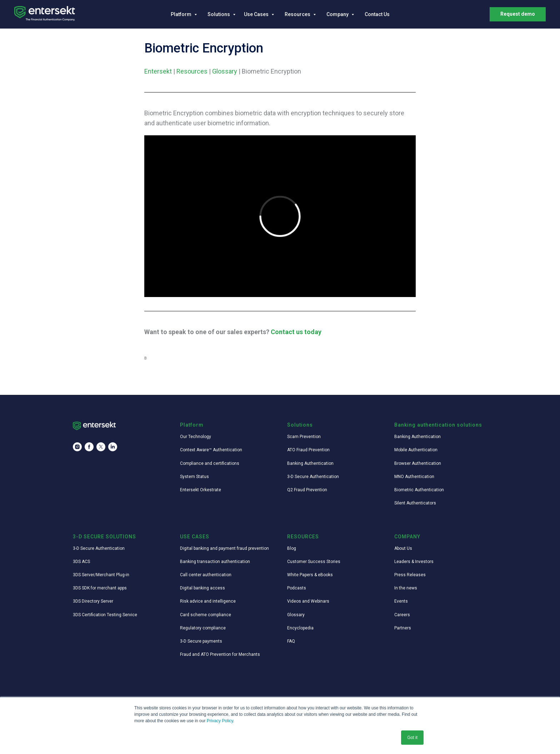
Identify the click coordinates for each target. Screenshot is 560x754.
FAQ (291, 641)
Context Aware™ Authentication (211, 450)
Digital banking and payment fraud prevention (224, 548)
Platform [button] (182, 14)
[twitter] (101, 447)
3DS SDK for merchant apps (100, 588)
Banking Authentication (310, 463)
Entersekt (158, 71)
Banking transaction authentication (215, 562)
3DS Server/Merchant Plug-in (101, 575)
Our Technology (196, 437)
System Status (194, 477)
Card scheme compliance (206, 615)
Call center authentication (206, 575)
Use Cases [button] (257, 14)
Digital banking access (202, 588)
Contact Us (377, 14)
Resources (192, 71)
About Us (403, 548)
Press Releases (410, 575)
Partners (403, 628)
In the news (406, 588)
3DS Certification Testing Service (105, 615)
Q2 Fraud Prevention (307, 490)
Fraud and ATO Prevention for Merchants (220, 654)
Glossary (225, 71)
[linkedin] (113, 447)
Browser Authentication (418, 463)
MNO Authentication (414, 477)
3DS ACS (81, 562)
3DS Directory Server (93, 601)
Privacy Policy (220, 721)
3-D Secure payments (201, 641)
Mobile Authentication (416, 450)
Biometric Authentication (419, 490)
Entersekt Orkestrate (201, 490)
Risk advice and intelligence (208, 601)
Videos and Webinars (308, 601)
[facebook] (89, 447)
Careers (402, 615)
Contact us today (296, 332)
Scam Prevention (304, 437)
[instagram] (77, 447)
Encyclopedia (300, 628)
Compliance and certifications (210, 463)
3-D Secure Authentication (313, 477)
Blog (292, 548)
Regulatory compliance (203, 628)
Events (401, 601)
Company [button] (338, 14)
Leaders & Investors (414, 562)
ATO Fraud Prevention (308, 450)
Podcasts (297, 588)
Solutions (219, 14)
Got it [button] (412, 738)
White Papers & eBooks (310, 575)
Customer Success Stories (314, 562)
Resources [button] (298, 14)
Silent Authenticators (415, 503)
